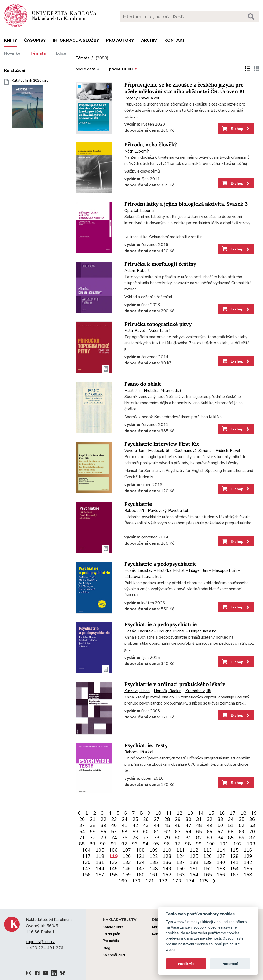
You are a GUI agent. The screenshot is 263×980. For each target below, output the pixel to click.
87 (252, 838)
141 (234, 862)
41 (125, 825)
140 (221, 862)
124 (181, 856)
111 (181, 850)
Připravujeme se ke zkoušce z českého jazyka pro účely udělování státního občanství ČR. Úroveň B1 (185, 88)
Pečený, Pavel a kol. (142, 98)
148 (154, 869)
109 (154, 850)
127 (221, 856)
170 (136, 881)
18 (243, 813)
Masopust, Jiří (224, 570)
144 (100, 869)
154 (234, 869)
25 (135, 819)
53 (252, 825)
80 (178, 838)
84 (220, 838)
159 (127, 875)
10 (158, 813)
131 (100, 862)
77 (146, 838)
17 (233, 813)
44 (157, 825)
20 (82, 819)
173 (177, 881)
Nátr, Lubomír (137, 151)
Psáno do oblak (143, 384)
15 (211, 813)
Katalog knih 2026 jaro (30, 105)
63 (178, 832)
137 (181, 862)
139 (208, 862)
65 (199, 832)
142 (248, 862)
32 (210, 819)
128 (234, 856)
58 (125, 832)
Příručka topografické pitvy (158, 324)
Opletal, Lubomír (139, 211)
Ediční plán (111, 934)
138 (194, 862)
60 (146, 832)
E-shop (236, 129)
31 (199, 819)
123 (167, 856)
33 (220, 819)
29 (178, 819)
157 (100, 875)
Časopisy (35, 40)
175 (204, 881)
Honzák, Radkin (168, 691)
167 (234, 875)
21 (93, 819)
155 (248, 869)
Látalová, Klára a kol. (143, 577)
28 (167, 819)
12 (180, 813)
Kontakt (175, 40)
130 (86, 862)
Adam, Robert (137, 271)
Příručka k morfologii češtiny (160, 264)
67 (220, 832)
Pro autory (120, 40)
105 (100, 850)
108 (140, 850)
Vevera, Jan (134, 451)
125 (194, 856)
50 (220, 825)
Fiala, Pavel (135, 331)
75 (125, 838)
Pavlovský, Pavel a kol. (169, 511)
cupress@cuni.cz (40, 942)
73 (104, 838)
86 (242, 838)
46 (178, 825)
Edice (61, 53)
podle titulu (123, 69)
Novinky (12, 53)
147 (140, 869)
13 (190, 813)
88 (82, 844)
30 (189, 819)
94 (146, 844)
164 (194, 875)
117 (86, 856)
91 (114, 844)
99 (199, 844)
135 (154, 862)
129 (248, 856)
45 (167, 825)
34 (231, 819)
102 (238, 844)
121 (140, 856)
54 (82, 832)
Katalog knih (113, 927)
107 (127, 850)
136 (167, 862)
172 (163, 881)
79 (167, 838)
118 (100, 856)
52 (242, 825)
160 (140, 875)
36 (252, 819)
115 (234, 850)
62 (167, 832)
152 (208, 869)
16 (222, 813)
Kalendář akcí (114, 955)
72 (93, 838)
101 (224, 844)
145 (113, 869)
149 (167, 869)
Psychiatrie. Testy (146, 745)
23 (114, 819)
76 (135, 838)
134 (140, 862)
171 (150, 881)
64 (189, 832)
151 (194, 869)
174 (190, 881)
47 (189, 825)
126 (208, 856)
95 (156, 844)
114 (221, 850)
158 (113, 875)
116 (248, 850)
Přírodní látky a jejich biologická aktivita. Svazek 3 (186, 204)
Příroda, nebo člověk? (151, 145)
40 (114, 825)
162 (167, 875)
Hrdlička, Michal (171, 570)
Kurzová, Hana (137, 691)
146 (127, 869)
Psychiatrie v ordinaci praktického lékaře (175, 684)
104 (86, 850)
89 (92, 844)
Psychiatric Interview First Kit (162, 444)
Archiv (149, 40)
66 (210, 832)
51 (231, 825)
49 (210, 825)
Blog (106, 948)
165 (208, 875)
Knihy (11, 40)
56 (104, 832)
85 (231, 838)
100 (211, 844)
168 (248, 875)
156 (86, 875)
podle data (88, 69)
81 (189, 838)
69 (242, 832)
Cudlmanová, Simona (193, 451)
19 (254, 813)
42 (135, 825)
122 (154, 856)
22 (104, 819)
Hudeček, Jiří (159, 451)
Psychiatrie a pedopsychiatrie (161, 564)
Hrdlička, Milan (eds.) (162, 391)
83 (210, 838)
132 (113, 862)
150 (181, 869)
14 (201, 813)
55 (93, 832)
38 (93, 825)
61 (157, 832)
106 (113, 850)
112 (194, 850)
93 (135, 844)
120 (127, 856)
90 (103, 844)
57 (114, 832)
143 (86, 869)
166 (221, 875)
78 (157, 838)
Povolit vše (186, 964)
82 (199, 838)
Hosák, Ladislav (138, 570)
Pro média (111, 941)
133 (127, 862)
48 (199, 825)
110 (167, 850)
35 (242, 819)
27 (157, 819)
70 (252, 832)
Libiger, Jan (198, 570)
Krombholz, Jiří (198, 691)
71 (82, 838)
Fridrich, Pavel (228, 451)
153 (221, 869)
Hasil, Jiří (132, 391)
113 (208, 850)
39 (104, 825)
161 (154, 875)
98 (188, 844)
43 (146, 825)
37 (82, 825)
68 (231, 832)
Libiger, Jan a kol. (204, 631)
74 (114, 838)
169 (123, 881)
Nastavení (230, 964)
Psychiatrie (138, 504)
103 (251, 844)
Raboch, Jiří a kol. (139, 752)
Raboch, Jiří (134, 511)
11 (169, 813)
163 (181, 875)
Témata (38, 53)
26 (146, 819)
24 (125, 819)
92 (124, 844)
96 (167, 844)
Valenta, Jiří (159, 331)
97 (177, 844)
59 (135, 832)
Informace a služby (76, 40)
